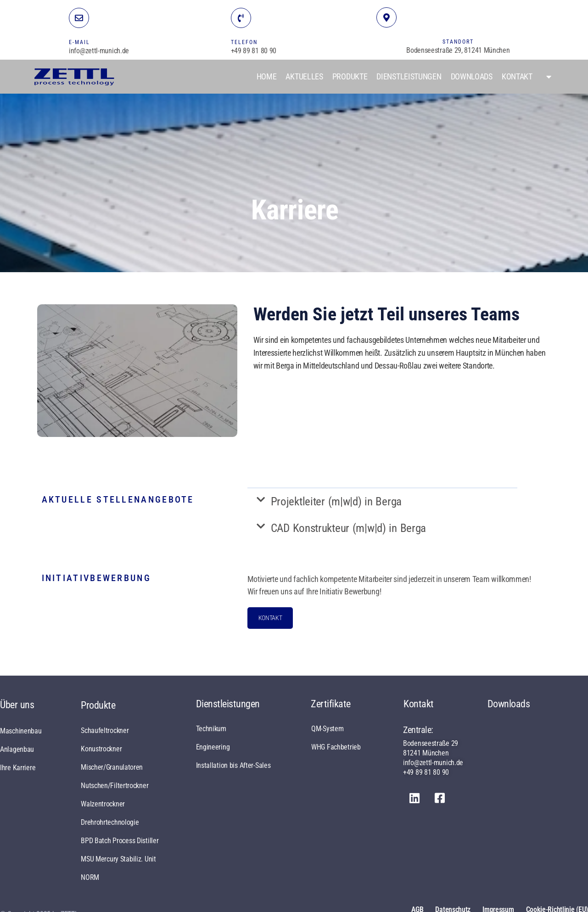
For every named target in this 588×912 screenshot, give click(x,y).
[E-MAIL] (79, 18)
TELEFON (244, 42)
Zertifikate (331, 704)
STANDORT (458, 42)
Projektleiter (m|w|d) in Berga (336, 501)
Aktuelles (304, 76)
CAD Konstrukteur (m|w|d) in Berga (349, 528)
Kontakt (517, 76)
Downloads (472, 76)
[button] (382, 501)
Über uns (17, 705)
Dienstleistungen (409, 76)
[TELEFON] (241, 18)
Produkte (350, 76)
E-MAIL (79, 42)
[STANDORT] (386, 17)
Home (267, 76)
